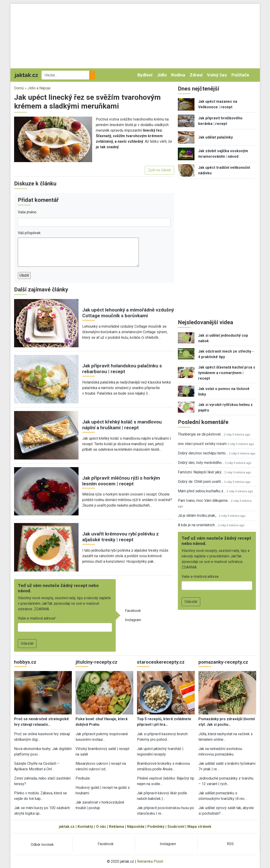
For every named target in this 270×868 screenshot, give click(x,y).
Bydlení (145, 75)
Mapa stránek (199, 827)
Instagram (133, 620)
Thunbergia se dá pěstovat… (200, 434)
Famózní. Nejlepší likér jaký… (201, 472)
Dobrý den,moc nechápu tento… (203, 453)
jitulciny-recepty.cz (96, 662)
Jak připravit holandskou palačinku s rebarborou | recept (122, 369)
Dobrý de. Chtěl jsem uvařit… (200, 482)
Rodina (178, 75)
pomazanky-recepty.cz (223, 662)
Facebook (133, 611)
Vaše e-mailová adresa (36, 618)
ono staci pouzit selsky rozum (202, 444)
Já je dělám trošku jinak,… (198, 516)
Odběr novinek (42, 845)
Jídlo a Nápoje (39, 88)
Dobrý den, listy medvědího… (201, 463)
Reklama (117, 827)
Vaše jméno (27, 212)
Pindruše (83, 778)
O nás (101, 827)
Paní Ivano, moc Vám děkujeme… (204, 501)
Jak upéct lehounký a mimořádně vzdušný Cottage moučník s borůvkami (128, 313)
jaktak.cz (67, 827)
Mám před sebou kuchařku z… (202, 491)
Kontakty (85, 827)
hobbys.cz (25, 662)
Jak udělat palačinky (215, 137)
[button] (53, 139)
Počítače (240, 75)
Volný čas (217, 75)
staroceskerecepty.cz (161, 662)
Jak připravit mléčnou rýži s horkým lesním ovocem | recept (121, 481)
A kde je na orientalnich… (197, 525)
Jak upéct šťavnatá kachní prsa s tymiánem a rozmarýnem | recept (227, 373)
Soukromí (176, 827)
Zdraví (196, 75)
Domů (19, 88)
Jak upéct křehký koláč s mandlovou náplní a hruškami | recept (122, 425)
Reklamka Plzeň (150, 861)
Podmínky (156, 827)
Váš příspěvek (29, 233)
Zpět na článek (159, 170)
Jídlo (162, 75)
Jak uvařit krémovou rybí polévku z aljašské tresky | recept (120, 537)
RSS (230, 844)
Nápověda (136, 827)
